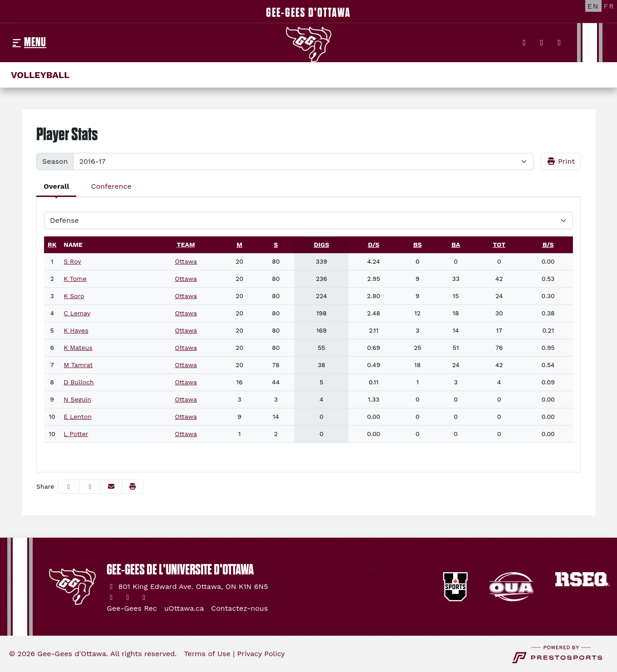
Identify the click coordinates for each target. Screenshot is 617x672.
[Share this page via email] (111, 487)
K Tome (75, 279)
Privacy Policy (261, 654)
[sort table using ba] (456, 245)
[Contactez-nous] (239, 608)
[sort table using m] (239, 245)
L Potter (76, 434)
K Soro (74, 296)
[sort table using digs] (321, 245)
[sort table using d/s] (373, 245)
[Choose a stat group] (308, 221)
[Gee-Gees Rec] (132, 608)
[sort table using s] (276, 245)
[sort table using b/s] (548, 245)
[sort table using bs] (417, 245)
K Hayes (76, 330)
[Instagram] (542, 43)
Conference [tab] (111, 186)
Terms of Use (207, 654)
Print (561, 161)
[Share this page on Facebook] (69, 487)
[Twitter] (525, 43)
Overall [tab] (56, 186)
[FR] (609, 6)
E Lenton (77, 417)
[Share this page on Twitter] (90, 487)
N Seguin (77, 399)
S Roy (72, 261)
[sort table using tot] (499, 245)
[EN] (593, 6)
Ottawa (186, 261)
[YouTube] (560, 43)
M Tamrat (78, 365)
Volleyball (40, 75)
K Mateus (78, 348)
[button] (133, 487)
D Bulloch (79, 382)
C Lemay (77, 313)
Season (55, 161)
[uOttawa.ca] (184, 608)
